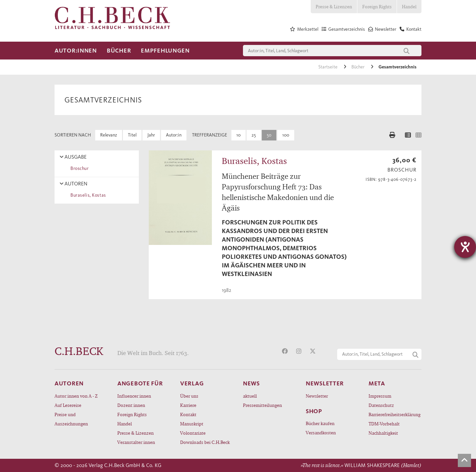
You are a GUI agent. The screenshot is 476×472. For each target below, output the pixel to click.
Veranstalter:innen (136, 442)
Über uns (189, 396)
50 (269, 135)
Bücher (119, 51)
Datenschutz (381, 405)
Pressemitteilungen (262, 405)
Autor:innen (76, 51)
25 (254, 135)
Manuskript (192, 424)
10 (238, 135)
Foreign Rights (377, 6)
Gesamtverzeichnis (397, 67)
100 (286, 135)
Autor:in (174, 135)
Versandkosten (321, 433)
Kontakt (188, 414)
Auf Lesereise (68, 405)
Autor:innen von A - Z (76, 396)
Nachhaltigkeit (383, 433)
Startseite (328, 67)
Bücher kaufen (320, 423)
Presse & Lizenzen (334, 6)
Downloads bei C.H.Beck (205, 442)
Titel (132, 135)
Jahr (151, 135)
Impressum (380, 396)
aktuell (250, 396)
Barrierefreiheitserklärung (395, 414)
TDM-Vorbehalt (384, 424)
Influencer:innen (134, 396)
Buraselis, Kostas (87, 195)
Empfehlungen (165, 51)
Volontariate (193, 433)
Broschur (79, 168)
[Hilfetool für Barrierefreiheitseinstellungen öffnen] (465, 247)
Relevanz (109, 135)
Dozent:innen (131, 405)
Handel (409, 6)
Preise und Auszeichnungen (71, 419)
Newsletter (317, 396)
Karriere (188, 405)
